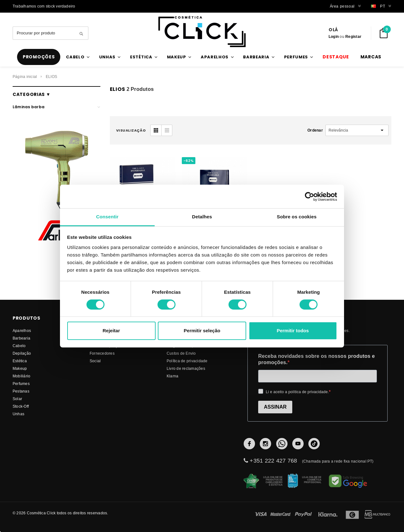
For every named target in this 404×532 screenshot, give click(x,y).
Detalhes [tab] (202, 217)
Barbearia (21, 338)
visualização (131, 130)
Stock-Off (21, 406)
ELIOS (51, 77)
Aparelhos (22, 331)
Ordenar (315, 130)
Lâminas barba (29, 107)
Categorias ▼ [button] (32, 94)
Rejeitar (111, 331)
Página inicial (25, 77)
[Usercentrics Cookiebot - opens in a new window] (309, 197)
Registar (353, 36)
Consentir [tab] (107, 217)
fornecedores (102, 353)
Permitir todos (293, 331)
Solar (17, 399)
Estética (20, 361)
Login (334, 36)
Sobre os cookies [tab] (297, 217)
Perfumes (21, 384)
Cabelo (19, 346)
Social (95, 361)
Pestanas (21, 391)
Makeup (20, 368)
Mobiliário (21, 376)
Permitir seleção (202, 331)
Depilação (22, 353)
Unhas (18, 414)
